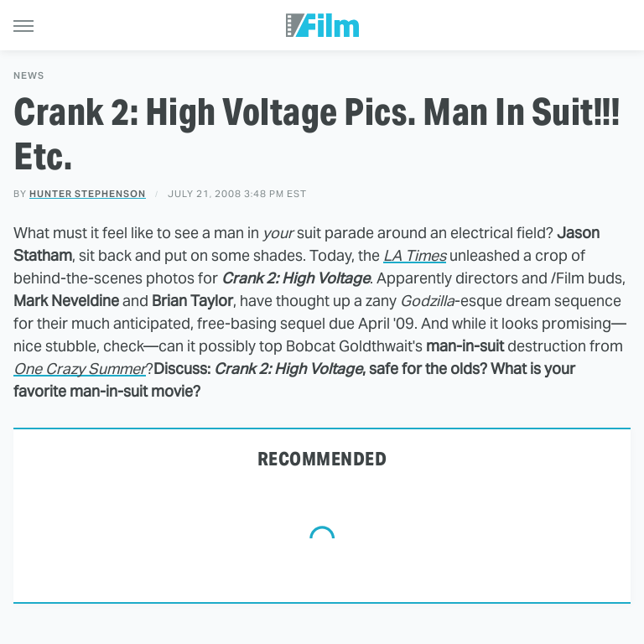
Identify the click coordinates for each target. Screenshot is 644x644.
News (29, 76)
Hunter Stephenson (88, 194)
